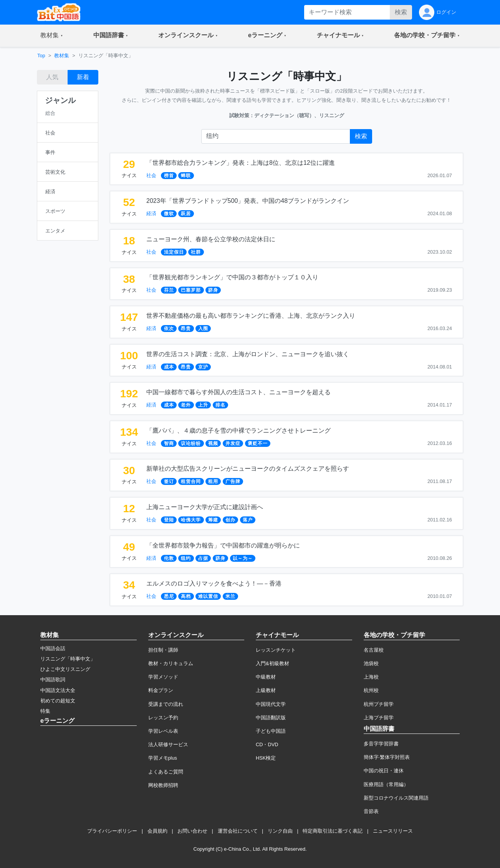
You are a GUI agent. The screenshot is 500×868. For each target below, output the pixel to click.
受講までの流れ (166, 704)
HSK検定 (266, 758)
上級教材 (266, 690)
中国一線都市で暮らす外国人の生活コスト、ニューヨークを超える (238, 392)
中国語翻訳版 (271, 718)
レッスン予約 (163, 718)
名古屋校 (374, 650)
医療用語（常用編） (386, 784)
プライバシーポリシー (112, 831)
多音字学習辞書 (381, 744)
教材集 (62, 56)
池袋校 (371, 663)
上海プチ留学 (379, 718)
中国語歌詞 (53, 680)
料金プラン (161, 690)
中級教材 (266, 677)
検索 (401, 12)
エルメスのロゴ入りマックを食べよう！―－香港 (214, 583)
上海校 (371, 677)
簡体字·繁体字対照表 (387, 757)
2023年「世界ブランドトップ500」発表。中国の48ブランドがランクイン (248, 201)
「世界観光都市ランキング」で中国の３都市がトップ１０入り (232, 277)
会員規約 (157, 831)
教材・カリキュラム (171, 663)
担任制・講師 (163, 650)
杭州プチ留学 (379, 704)
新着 (83, 77)
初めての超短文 (58, 701)
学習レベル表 (163, 731)
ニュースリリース (393, 831)
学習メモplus (163, 758)
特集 (45, 711)
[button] (52, 36)
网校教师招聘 (163, 785)
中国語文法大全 (58, 690)
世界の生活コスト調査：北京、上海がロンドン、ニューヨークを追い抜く (248, 354)
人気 (52, 77)
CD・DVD (267, 744)
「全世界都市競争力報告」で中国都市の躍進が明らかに (223, 545)
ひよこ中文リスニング (65, 669)
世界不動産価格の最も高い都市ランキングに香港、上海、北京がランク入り (251, 316)
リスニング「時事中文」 (68, 659)
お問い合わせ (192, 831)
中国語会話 (53, 648)
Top (41, 56)
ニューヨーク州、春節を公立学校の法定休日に (211, 239)
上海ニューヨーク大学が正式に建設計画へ (205, 507)
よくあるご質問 (166, 772)
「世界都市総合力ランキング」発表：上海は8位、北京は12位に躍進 (241, 163)
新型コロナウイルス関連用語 (396, 798)
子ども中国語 (271, 731)
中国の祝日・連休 (384, 771)
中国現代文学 (271, 704)
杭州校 (371, 690)
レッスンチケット (276, 650)
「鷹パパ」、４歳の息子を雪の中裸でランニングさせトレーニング (238, 431)
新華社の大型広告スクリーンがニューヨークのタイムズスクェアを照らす (248, 469)
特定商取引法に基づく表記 (333, 831)
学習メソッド (163, 677)
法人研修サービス (168, 744)
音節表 (371, 811)
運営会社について (238, 831)
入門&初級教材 (272, 663)
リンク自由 (280, 831)
